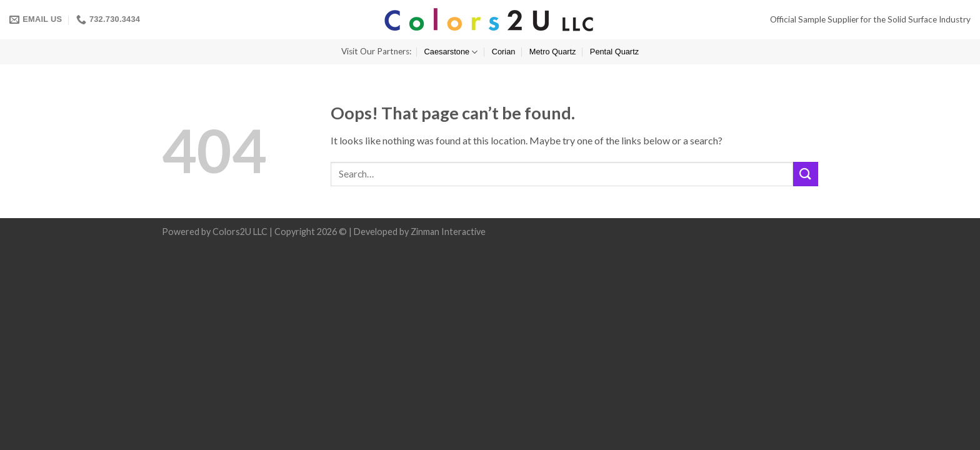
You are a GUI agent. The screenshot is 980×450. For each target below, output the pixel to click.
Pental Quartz (614, 52)
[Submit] (806, 174)
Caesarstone (451, 52)
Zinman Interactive (448, 232)
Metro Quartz (553, 52)
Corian (504, 52)
